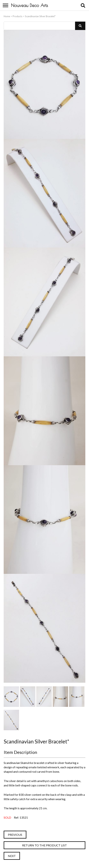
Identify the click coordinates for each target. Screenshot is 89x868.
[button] (80, 26)
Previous (15, 835)
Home (7, 16)
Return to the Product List (44, 845)
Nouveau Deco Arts (29, 5)
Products (17, 16)
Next (12, 856)
